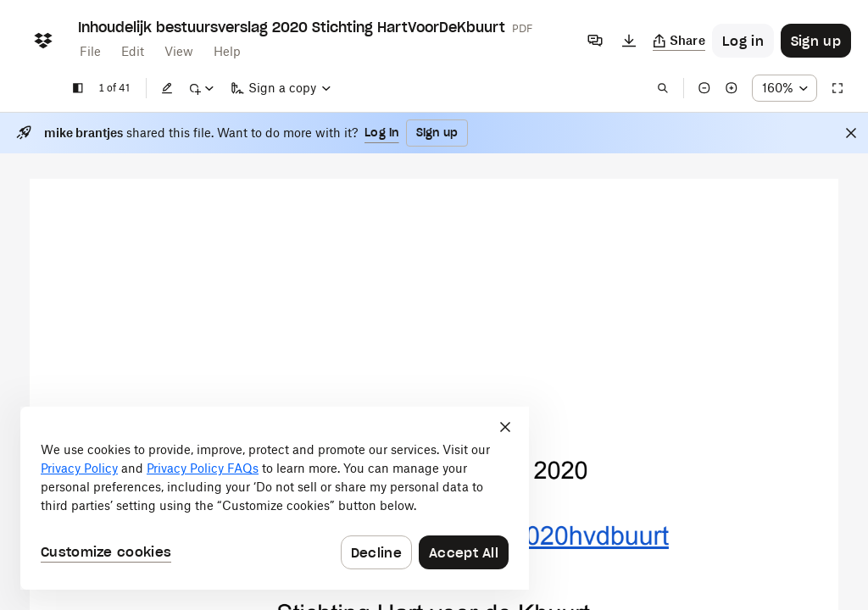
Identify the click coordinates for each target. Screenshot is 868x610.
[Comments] (595, 41)
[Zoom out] (704, 88)
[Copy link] (679, 41)
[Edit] (167, 88)
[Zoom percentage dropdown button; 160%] (785, 88)
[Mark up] (201, 88)
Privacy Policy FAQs (203, 468)
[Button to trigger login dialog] (743, 41)
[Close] (851, 133)
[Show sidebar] (78, 88)
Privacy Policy (79, 468)
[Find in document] (663, 88)
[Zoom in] (732, 88)
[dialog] (275, 498)
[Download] (629, 41)
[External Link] (533, 536)
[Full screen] (837, 88)
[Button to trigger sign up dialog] (816, 41)
